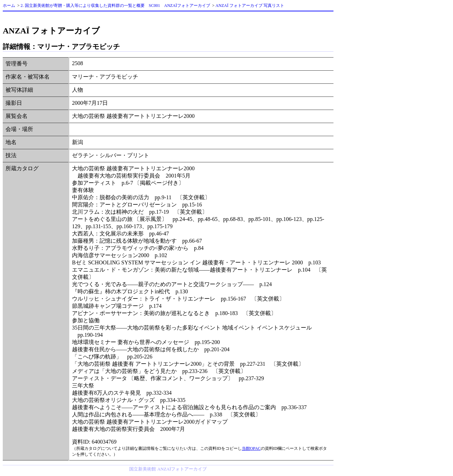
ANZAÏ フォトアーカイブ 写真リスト (250, 6)
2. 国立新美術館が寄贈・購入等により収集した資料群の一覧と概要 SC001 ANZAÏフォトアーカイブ (115, 6)
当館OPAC (251, 448)
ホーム (9, 6)
